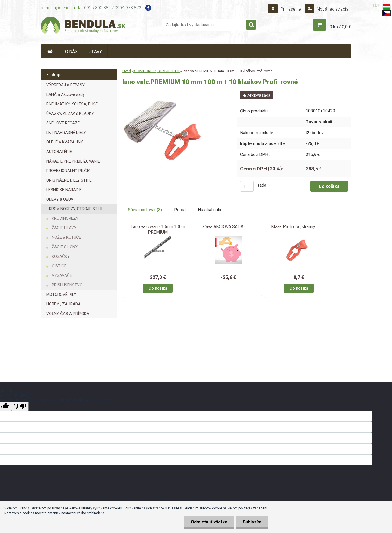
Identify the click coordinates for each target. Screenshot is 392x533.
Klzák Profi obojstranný (293, 227)
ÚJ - (382, 7)
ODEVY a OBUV (60, 199)
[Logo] (83, 26)
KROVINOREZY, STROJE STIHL (76, 209)
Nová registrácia (332, 9)
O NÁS (71, 52)
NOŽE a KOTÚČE (66, 237)
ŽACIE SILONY (65, 247)
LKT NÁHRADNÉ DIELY (66, 133)
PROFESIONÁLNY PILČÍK (68, 171)
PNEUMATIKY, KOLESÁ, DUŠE (72, 104)
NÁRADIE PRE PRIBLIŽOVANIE (73, 161)
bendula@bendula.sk (61, 8)
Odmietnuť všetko (208, 522)
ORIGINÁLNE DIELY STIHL (69, 180)
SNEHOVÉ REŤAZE (63, 123)
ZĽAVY (95, 52)
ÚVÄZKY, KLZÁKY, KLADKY (70, 114)
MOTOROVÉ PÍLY (61, 295)
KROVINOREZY (65, 218)
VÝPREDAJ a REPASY (65, 85)
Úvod (127, 71)
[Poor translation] (20, 406)
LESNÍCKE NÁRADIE (64, 190)
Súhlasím (252, 522)
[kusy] (247, 186)
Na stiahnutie (210, 210)
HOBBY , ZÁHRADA (63, 304)
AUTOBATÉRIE (59, 152)
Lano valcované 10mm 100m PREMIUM (158, 229)
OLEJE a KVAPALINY (65, 142)
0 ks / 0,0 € (340, 27)
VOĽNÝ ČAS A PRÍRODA (68, 314)
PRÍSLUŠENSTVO (67, 285)
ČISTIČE (59, 266)
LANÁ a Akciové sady (65, 94)
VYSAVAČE (62, 275)
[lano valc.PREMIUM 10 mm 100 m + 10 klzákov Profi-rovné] (167, 93)
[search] (251, 25)
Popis (180, 210)
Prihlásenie (291, 9)
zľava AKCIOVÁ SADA (223, 227)
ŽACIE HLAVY (64, 228)
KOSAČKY (61, 256)
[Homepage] (50, 51)
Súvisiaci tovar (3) (145, 210)
